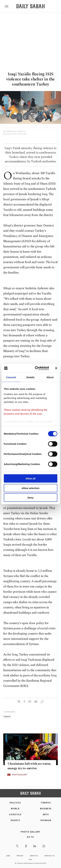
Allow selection (30, 488)
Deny (30, 498)
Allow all (30, 478)
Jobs (8, 856)
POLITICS (15, 803)
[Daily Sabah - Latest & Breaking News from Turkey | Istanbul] (30, 6)
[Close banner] (56, 368)
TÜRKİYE (46, 803)
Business (46, 809)
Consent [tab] (11, 377)
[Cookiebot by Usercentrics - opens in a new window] (36, 368)
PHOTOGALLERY (20, 775)
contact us (50, 856)
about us (34, 856)
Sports (15, 820)
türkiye (7, 717)
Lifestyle (15, 814)
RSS (30, 859)
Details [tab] (31, 377)
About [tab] (50, 377)
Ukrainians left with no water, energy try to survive (29, 766)
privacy (20, 856)
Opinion (46, 820)
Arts (46, 814)
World (15, 809)
